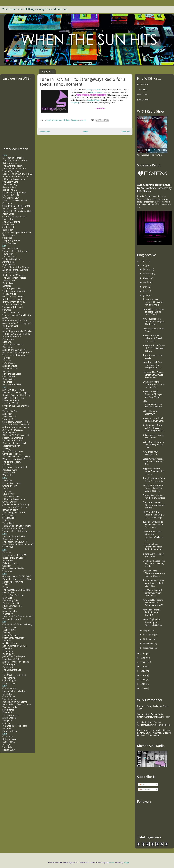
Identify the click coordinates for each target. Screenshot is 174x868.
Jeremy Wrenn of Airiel (14, 302)
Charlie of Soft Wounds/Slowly (17, 624)
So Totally (7, 747)
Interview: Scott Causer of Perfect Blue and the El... (154, 348)
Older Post (126, 132)
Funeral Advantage (11, 635)
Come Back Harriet (11, 454)
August (147, 630)
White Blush (8, 475)
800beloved (8, 227)
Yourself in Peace (11, 411)
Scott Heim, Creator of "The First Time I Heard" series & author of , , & (16, 426)
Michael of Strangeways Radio (17, 352)
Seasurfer (7, 640)
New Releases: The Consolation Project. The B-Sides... (153, 321)
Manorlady (7, 414)
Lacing (5, 672)
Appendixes (8, 560)
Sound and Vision (93, 100)
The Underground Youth (14, 512)
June (146, 291)
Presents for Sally (11, 198)
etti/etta (6, 723)
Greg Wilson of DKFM (13, 568)
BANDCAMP (143, 100)
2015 (143, 666)
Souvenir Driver (10, 419)
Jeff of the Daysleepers (14, 179)
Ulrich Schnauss (10, 163)
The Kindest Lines (11, 496)
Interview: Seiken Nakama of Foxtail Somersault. (152, 338)
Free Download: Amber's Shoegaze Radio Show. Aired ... (153, 547)
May (146, 287)
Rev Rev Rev (8, 592)
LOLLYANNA (8, 742)
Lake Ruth (7, 694)
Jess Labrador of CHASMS (15, 555)
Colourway (8, 736)
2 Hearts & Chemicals (13, 438)
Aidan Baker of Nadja (12, 384)
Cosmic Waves (9, 688)
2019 (143, 684)
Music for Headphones (13, 296)
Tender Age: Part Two (13, 595)
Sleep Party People (11, 240)
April (146, 282)
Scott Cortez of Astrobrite (15, 160)
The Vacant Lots (10, 182)
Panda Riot (7, 480)
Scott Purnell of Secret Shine (16, 206)
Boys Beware (9, 264)
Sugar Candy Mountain (13, 638)
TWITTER (142, 90)
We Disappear (17, 430)
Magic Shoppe (9, 718)
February (148, 274)
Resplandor (8, 230)
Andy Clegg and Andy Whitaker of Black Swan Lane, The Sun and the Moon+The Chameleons (17, 335)
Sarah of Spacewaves (12, 304)
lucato (112, 862)
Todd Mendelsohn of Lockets (16, 456)
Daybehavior (8, 494)
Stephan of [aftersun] (12, 307)
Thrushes (7, 360)
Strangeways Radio (94, 90)
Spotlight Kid (9, 280)
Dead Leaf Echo (10, 272)
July (145, 295)
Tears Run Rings (10, 184)
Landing (6, 448)
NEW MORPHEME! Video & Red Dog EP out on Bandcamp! (154, 515)
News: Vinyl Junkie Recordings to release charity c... (152, 622)
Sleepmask (7, 238)
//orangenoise (9, 262)
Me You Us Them (11, 248)
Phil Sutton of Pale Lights (15, 702)
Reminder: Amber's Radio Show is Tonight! (152, 612)
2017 (143, 675)
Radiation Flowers (11, 563)
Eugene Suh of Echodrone (15, 691)
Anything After (10, 432)
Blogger (127, 862)
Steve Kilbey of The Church (16, 267)
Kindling (6, 632)
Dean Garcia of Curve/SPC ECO (17, 174)
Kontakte (7, 286)
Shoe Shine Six (9, 699)
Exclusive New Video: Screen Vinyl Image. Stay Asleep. (153, 375)
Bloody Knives (9, 187)
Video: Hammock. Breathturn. (151, 412)
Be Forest (7, 382)
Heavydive (7, 720)
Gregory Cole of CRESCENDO (17, 576)
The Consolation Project (14, 278)
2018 (143, 680)
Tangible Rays (9, 630)
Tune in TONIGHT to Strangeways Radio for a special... (153, 525)
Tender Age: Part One (13, 582)
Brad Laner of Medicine (14, 275)
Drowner (7, 328)
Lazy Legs (7, 598)
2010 (143, 261)
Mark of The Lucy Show (14, 350)
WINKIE (6, 584)
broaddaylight (9, 518)
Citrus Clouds (9, 696)
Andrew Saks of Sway (13, 451)
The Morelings (9, 678)
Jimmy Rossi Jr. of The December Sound (13, 399)
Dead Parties (8, 379)
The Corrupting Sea (12, 670)
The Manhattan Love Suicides (16, 590)
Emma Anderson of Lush (14, 168)
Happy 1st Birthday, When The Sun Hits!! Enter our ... (154, 471)
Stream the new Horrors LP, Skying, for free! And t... (153, 302)
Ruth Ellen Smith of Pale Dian (17, 579)
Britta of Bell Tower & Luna (16, 176)
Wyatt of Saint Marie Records (17, 459)
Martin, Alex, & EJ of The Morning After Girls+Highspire (17, 322)
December (149, 648)
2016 (143, 671)
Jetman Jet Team (10, 510)
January (147, 269)
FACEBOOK (143, 85)
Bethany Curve (9, 739)
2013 (143, 658)
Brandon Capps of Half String (16, 395)
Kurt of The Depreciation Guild (17, 211)
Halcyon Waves (96, 92)
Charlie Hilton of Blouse (14, 528)
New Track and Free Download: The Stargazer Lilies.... (152, 365)
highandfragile (9, 680)
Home (85, 132)
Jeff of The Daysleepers (14, 656)
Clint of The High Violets (15, 216)
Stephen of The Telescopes (15, 251)
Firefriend (7, 712)
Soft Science (8, 710)
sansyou (6, 371)
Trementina (8, 651)
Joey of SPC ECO (11, 195)
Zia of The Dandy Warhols (15, 270)
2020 (143, 688)
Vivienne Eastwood (12, 619)
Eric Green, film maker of (15, 468)
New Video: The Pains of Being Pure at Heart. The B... (153, 312)
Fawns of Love (9, 627)
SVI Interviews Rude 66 (14, 291)
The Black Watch (10, 403)
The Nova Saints (10, 368)
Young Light (8, 523)
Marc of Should (10, 366)
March (147, 278)
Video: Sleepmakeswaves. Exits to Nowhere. (152, 404)
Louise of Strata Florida (14, 536)
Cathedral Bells (10, 731)
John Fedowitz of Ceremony (16, 504)
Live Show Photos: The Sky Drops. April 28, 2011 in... (154, 564)
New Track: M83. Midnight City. (151, 453)
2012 (143, 653)
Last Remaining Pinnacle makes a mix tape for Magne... (154, 573)
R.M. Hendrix (8, 464)
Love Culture (9, 219)
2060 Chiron (8, 363)
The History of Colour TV (15, 507)
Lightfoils (7, 520)
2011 (143, 265)
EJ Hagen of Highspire (13, 158)
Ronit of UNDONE (11, 603)
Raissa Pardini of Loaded (14, 558)
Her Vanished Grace (12, 374)
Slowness (7, 310)
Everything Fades (11, 600)
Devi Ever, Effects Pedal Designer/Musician (14, 444)
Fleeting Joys (9, 224)
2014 (143, 662)
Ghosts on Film (10, 486)
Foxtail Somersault (11, 312)
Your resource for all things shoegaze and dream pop (35, 9)
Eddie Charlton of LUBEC (14, 646)
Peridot (6, 587)
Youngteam (8, 254)
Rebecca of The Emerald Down (17, 616)
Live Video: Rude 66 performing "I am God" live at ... (152, 593)
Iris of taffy (8, 654)
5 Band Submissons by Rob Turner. (153, 436)
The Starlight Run (11, 664)
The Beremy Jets (10, 715)
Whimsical (7, 648)
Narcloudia (7, 728)
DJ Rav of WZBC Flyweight (16, 435)
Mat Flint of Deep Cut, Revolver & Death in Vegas (15, 391)
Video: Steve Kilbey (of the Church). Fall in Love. (154, 445)
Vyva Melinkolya (10, 707)
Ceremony (7, 203)
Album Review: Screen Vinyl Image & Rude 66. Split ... (153, 583)
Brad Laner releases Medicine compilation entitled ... (154, 505)
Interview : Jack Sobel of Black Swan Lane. (153, 419)
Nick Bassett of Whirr (13, 299)
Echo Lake (7, 491)
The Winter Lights (11, 222)
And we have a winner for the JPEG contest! (154, 497)
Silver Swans (8, 515)
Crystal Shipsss (10, 502)
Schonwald (7, 571)
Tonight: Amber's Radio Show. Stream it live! (154, 480)
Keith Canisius (9, 243)
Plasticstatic (8, 667)
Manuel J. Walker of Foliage (16, 662)
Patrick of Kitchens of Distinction (13, 346)
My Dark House (10, 643)
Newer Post (45, 132)
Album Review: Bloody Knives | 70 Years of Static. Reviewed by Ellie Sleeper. (154, 188)
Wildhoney (8, 614)
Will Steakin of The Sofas (15, 726)
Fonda (5, 488)
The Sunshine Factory (13, 166)
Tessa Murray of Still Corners (17, 526)
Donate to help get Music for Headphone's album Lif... (153, 536)
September (149, 635)
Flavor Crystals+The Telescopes (12, 607)
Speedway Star (9, 416)
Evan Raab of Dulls (11, 659)
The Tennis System (12, 462)
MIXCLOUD (143, 95)
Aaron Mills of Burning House (17, 704)
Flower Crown (9, 683)
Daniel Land (8, 283)
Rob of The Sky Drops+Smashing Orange (14, 191)
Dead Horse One (10, 539)
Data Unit (7, 342)
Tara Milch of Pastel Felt (14, 675)
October (148, 639)
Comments (145, 789)
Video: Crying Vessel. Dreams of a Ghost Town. (153, 462)
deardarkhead (9, 376)
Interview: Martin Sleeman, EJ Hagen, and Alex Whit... (153, 394)
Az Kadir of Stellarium (13, 208)
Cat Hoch (7, 566)
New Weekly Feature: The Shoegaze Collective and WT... (153, 603)
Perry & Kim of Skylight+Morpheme (12, 258)
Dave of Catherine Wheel (15, 200)
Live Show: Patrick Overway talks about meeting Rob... (154, 384)
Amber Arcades (10, 611)
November (149, 644)
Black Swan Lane (10, 326)
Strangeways (75, 103)
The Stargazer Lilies (12, 288)
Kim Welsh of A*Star (12, 440)
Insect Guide (8, 214)
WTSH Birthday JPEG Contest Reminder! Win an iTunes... (153, 488)
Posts (143, 785)
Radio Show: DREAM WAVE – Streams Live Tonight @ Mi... (154, 428)
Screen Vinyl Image (12, 171)
